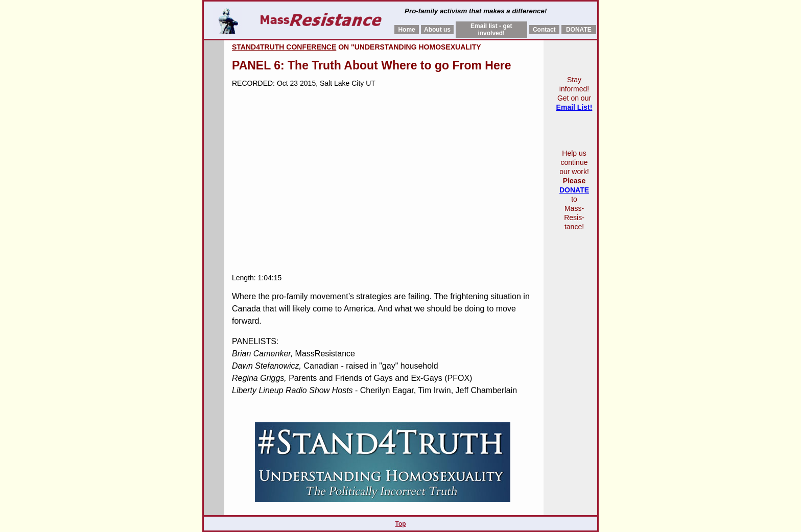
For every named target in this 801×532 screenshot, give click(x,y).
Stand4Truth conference (284, 47)
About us (437, 30)
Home (406, 30)
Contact (544, 30)
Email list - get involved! (491, 30)
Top (400, 524)
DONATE (579, 30)
